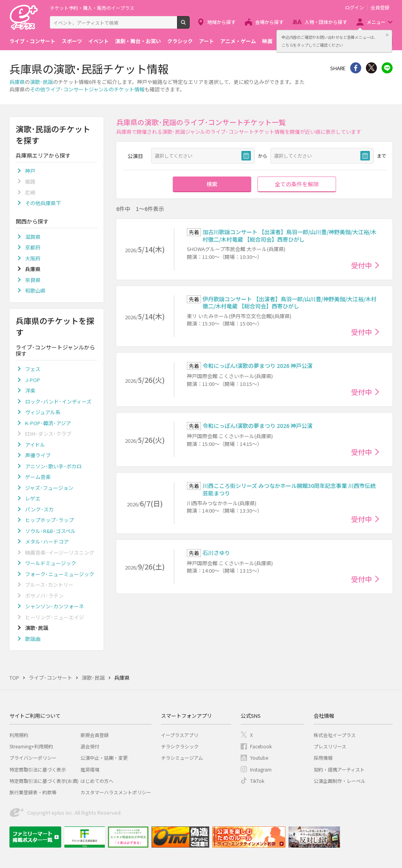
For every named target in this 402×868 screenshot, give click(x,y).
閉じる (387, 35)
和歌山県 (35, 290)
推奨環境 (90, 769)
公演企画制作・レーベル (340, 781)
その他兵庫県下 (43, 203)
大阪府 (33, 258)
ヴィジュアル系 (43, 412)
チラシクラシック (180, 746)
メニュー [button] (376, 22)
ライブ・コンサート (32, 41)
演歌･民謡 (41, 82)
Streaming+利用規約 (31, 746)
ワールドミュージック (51, 563)
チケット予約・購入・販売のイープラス (92, 8)
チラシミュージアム (182, 758)
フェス (33, 369)
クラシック (180, 41)
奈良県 (33, 280)
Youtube (259, 758)
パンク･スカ (39, 509)
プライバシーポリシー (33, 758)
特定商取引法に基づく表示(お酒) (44, 781)
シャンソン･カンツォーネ (55, 606)
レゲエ (33, 498)
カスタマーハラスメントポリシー (116, 792)
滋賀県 (33, 237)
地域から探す (221, 22)
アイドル (35, 445)
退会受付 (90, 746)
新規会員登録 (95, 735)
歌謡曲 (33, 639)
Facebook (261, 746)
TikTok (257, 781)
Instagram (261, 769)
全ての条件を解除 (297, 184)
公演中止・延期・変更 (104, 758)
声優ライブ (38, 455)
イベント (99, 41)
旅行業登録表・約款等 (33, 792)
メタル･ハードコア (47, 541)
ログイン (354, 7)
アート (206, 41)
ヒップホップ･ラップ (49, 520)
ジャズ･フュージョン (49, 488)
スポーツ (72, 41)
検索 (189, 25)
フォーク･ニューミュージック (60, 574)
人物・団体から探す (326, 22)
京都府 (33, 247)
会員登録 (380, 7)
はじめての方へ (97, 781)
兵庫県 (17, 82)
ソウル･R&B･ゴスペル (50, 531)
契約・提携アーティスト (339, 769)
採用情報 (323, 758)
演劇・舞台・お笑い (138, 41)
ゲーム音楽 (38, 477)
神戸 (30, 171)
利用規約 (19, 735)
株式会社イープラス (335, 735)
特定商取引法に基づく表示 (38, 769)
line (387, 68)
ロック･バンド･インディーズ (58, 401)
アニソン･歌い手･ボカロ (53, 466)
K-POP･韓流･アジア (48, 423)
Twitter (371, 68)
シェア (356, 68)
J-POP (33, 380)
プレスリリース (330, 746)
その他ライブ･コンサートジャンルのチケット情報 (87, 89)
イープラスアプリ (180, 735)
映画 (267, 41)
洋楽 (30, 390)
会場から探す (269, 22)
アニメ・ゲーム (238, 41)
